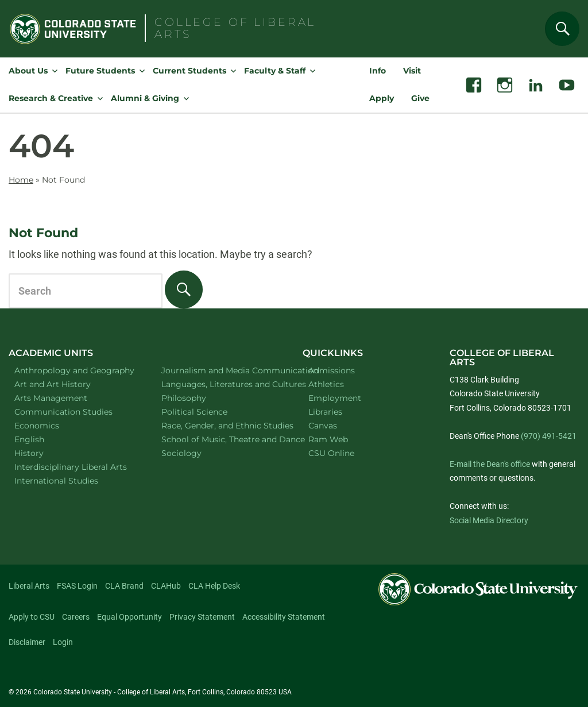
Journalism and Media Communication (220, 370)
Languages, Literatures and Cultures (220, 384)
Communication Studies (73, 412)
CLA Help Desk (214, 586)
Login (63, 642)
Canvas (323, 426)
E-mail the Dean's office (490, 464)
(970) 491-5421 (549, 436)
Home (21, 180)
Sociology (196, 453)
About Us (28, 71)
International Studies (71, 480)
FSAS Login (77, 586)
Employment (335, 398)
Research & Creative (51, 98)
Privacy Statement (202, 617)
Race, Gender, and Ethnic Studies (220, 425)
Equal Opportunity (129, 617)
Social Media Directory (489, 520)
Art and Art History (67, 384)
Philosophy (199, 398)
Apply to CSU (32, 617)
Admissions (332, 370)
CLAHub (166, 586)
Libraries (325, 412)
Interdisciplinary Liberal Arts (73, 467)
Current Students (189, 71)
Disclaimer (27, 642)
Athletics (326, 384)
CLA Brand (124, 586)
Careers (76, 617)
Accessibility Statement (284, 617)
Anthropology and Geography (73, 370)
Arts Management (66, 398)
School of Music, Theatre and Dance (220, 439)
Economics (52, 425)
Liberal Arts (29, 586)
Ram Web (328, 439)
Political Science (209, 412)
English (44, 439)
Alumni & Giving (145, 98)
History (44, 453)
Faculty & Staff (275, 71)
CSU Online (331, 453)
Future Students (100, 71)
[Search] (562, 29)
